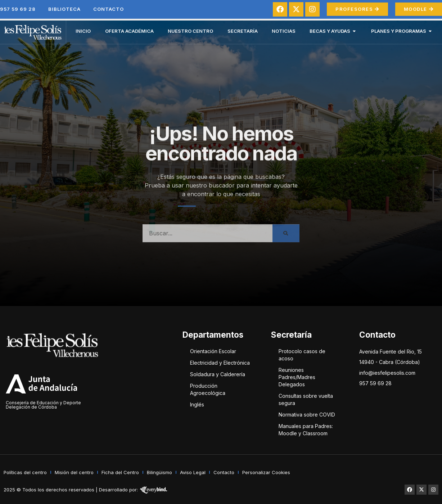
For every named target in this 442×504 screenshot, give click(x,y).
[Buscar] (286, 239)
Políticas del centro (25, 472)
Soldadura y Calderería (218, 374)
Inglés (197, 404)
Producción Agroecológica (208, 389)
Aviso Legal (193, 472)
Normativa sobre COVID (307, 415)
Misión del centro (74, 472)
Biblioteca (64, 9)
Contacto (109, 9)
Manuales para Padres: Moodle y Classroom (306, 430)
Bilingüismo (159, 472)
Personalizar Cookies (266, 472)
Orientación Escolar (213, 351)
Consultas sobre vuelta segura (306, 399)
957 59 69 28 (18, 9)
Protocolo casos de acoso (302, 355)
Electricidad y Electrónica (220, 363)
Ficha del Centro (120, 472)
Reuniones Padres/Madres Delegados (297, 377)
